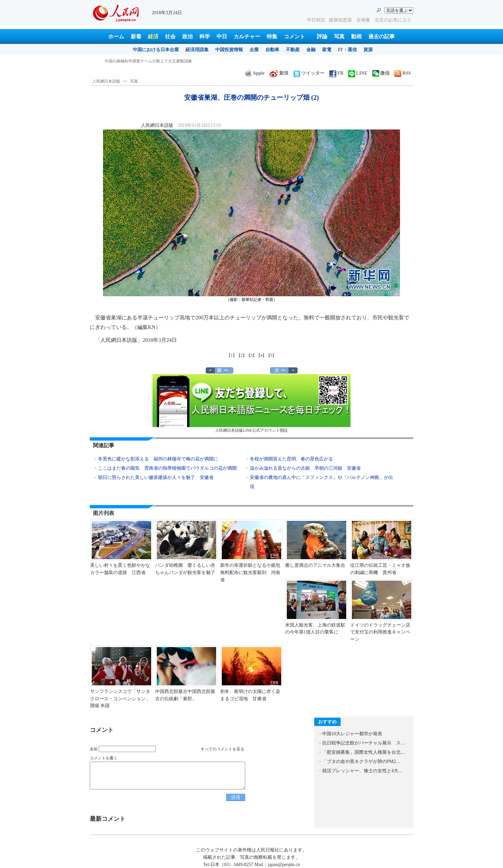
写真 (339, 36)
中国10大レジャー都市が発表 (352, 734)
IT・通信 (347, 50)
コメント (294, 36)
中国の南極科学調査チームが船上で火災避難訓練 (148, 61)
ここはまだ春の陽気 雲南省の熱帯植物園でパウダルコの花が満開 (167, 468)
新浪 (279, 73)
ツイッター (309, 73)
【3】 (251, 355)
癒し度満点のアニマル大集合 (315, 565)
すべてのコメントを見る (222, 749)
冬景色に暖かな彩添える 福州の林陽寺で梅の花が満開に (158, 459)
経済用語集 (197, 50)
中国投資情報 (229, 50)
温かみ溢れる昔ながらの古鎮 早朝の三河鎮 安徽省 (305, 468)
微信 (381, 73)
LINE (358, 73)
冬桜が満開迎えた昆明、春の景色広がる (291, 459)
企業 (254, 50)
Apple (255, 73)
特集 (272, 36)
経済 (153, 36)
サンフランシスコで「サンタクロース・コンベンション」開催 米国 (120, 699)
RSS (403, 73)
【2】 (242, 355)
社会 (170, 36)
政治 (187, 36)
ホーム (116, 36)
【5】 (271, 355)
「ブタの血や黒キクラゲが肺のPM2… (361, 761)
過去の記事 (382, 36)
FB (336, 73)
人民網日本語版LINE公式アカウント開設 (251, 403)
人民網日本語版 (106, 81)
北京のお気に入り (393, 20)
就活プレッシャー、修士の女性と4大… (363, 771)
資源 (368, 50)
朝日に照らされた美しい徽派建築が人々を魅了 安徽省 (156, 477)
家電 (327, 50)
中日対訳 (316, 20)
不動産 (293, 50)
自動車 (272, 50)
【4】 (261, 355)
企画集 (364, 20)
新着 (136, 36)
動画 (356, 36)
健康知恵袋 (341, 20)
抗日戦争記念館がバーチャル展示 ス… (364, 743)
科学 (205, 36)
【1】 (232, 355)
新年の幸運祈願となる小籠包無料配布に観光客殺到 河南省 (250, 572)
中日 (222, 36)
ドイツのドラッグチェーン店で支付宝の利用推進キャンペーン (380, 632)
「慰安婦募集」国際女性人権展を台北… (364, 752)
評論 (322, 36)
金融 (311, 50)
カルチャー (247, 36)
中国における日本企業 (156, 50)
